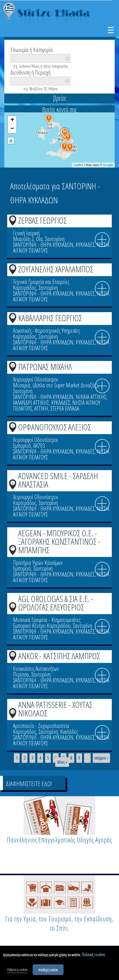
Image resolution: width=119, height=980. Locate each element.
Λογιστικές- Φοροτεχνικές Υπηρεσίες (47, 331)
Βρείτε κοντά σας (59, 109)
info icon (102, 240)
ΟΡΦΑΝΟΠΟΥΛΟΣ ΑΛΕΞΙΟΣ (55, 427)
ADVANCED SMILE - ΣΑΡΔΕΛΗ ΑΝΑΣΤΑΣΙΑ (58, 480)
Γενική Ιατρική (26, 233)
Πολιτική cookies (93, 955)
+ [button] (12, 120)
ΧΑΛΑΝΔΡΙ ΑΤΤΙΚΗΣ (31, 403)
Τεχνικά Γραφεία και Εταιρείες (41, 282)
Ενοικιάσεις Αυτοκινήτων (36, 669)
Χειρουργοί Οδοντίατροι (36, 379)
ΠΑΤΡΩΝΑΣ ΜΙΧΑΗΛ (45, 367)
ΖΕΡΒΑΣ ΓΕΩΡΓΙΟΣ (42, 220)
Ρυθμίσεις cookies (17, 970)
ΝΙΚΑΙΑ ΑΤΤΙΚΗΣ (91, 397)
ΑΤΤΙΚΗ (41, 408)
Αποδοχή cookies (48, 970)
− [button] (12, 129)
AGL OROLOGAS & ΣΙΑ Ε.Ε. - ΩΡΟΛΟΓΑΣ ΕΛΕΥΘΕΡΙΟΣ (56, 603)
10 (13, 712)
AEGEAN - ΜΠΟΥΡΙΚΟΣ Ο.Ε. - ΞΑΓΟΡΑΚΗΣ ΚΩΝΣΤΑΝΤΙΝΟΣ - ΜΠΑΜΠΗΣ (59, 541)
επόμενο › (101, 758)
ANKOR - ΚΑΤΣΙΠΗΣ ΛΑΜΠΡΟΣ (59, 656)
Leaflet (78, 165)
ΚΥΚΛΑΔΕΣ (85, 245)
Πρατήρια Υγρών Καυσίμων (38, 563)
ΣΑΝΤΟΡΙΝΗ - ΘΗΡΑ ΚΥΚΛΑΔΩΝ (43, 245)
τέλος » (62, 762)
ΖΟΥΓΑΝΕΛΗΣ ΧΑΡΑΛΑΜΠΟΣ (56, 269)
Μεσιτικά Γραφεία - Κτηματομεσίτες (47, 620)
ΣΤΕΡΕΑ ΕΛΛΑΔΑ (65, 408)
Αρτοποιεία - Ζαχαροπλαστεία (41, 726)
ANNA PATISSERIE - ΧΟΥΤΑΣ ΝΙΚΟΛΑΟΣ (55, 709)
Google (108, 165)
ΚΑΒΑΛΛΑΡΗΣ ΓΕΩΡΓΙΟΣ (50, 318)
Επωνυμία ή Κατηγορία (32, 49)
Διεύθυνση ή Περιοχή (30, 72)
